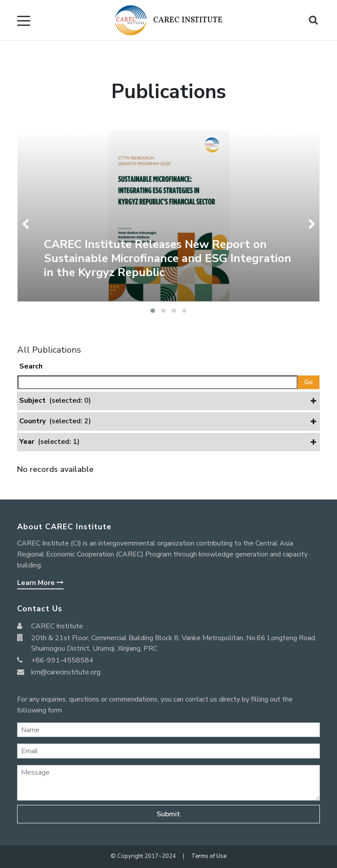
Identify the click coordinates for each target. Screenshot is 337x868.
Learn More (40, 583)
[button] (153, 311)
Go (308, 382)
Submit (168, 814)
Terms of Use (209, 856)
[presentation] (27, 224)
